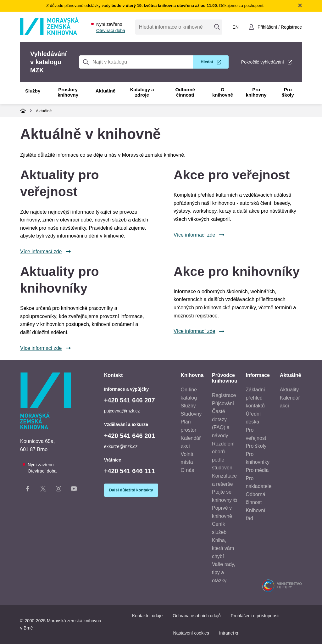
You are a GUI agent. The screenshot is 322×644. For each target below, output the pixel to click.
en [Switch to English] (235, 27)
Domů (23, 111)
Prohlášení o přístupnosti (255, 616)
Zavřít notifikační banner (300, 5)
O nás (188, 470)
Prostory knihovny (68, 92)
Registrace (224, 395)
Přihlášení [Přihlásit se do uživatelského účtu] (267, 27)
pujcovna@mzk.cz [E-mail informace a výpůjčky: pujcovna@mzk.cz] (122, 411)
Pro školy (288, 92)
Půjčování (223, 403)
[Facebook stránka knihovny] (28, 490)
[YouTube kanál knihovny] (74, 490)
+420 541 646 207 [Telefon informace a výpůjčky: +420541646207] (130, 400)
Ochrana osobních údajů (197, 616)
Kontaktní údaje (147, 616)
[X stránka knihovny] (43, 490)
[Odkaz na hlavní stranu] (49, 33)
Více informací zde (41, 252)
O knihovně (223, 92)
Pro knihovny (256, 92)
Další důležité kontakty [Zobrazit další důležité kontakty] (131, 490)
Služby (33, 91)
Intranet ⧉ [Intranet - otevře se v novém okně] (229, 633)
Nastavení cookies (191, 633)
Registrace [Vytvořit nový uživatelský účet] (291, 27)
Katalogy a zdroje (142, 92)
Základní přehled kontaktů (255, 398)
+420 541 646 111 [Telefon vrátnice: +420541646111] (130, 471)
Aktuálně (105, 91)
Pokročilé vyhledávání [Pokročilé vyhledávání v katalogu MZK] (263, 62)
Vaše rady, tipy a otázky (224, 572)
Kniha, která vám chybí (223, 548)
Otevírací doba (111, 31)
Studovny (191, 414)
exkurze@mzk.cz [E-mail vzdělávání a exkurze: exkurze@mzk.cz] (121, 446)
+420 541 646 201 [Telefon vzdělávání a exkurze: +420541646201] (130, 436)
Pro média (257, 470)
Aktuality (289, 390)
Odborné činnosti (185, 92)
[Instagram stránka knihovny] (58, 490)
